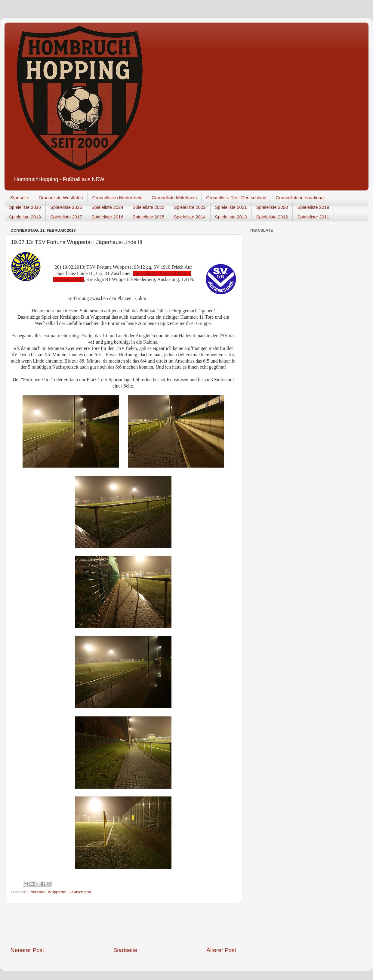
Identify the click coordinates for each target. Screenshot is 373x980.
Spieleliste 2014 (190, 217)
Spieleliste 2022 (190, 207)
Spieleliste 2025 (66, 207)
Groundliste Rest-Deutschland (236, 198)
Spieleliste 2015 (149, 217)
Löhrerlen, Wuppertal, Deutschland (60, 892)
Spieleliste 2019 (313, 207)
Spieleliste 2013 (231, 217)
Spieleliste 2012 (272, 217)
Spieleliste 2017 (66, 217)
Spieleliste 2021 (231, 207)
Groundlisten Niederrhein (117, 198)
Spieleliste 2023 (149, 207)
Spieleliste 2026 (25, 207)
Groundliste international (300, 198)
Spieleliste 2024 (107, 207)
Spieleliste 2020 (272, 207)
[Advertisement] (123, 925)
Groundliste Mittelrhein (174, 198)
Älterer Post (221, 950)
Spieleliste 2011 (313, 217)
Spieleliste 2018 (25, 217)
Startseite (20, 198)
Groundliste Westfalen (61, 198)
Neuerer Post (27, 950)
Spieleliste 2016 (107, 217)
